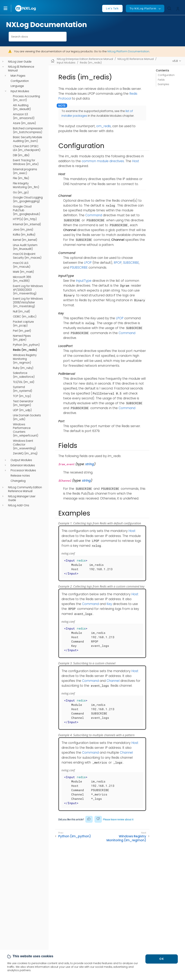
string (90, 464)
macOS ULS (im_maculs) (22, 265)
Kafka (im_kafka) (24, 235)
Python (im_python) (26, 345)
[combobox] (38, 37)
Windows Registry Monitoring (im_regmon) (25, 359)
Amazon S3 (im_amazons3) (24, 116)
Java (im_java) (23, 230)
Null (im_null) (21, 312)
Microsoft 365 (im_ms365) (22, 279)
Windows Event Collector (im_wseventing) (24, 445)
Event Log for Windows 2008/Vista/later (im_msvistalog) (28, 302)
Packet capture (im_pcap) (23, 324)
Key (109, 604)
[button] (9, 8)
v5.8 (175, 61)
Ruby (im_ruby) (23, 368)
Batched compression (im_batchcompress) (28, 130)
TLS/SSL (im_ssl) (24, 382)
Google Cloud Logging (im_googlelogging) (28, 199)
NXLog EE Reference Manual (21, 69)
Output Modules (21, 460)
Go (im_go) (21, 192)
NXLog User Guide (20, 62)
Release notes (20, 476)
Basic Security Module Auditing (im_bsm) (28, 139)
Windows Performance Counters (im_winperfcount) (26, 430)
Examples (163, 84)
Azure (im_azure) (24, 123)
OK (162, 959)
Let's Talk (112, 8)
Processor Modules (23, 470)
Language (17, 86)
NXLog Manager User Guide (22, 498)
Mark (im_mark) (23, 272)
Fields (161, 80)
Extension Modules (23, 465)
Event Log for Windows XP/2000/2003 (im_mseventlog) (28, 290)
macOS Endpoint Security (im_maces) (27, 256)
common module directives (103, 161)
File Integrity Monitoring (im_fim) (26, 185)
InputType (84, 281)
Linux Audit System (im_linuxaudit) (25, 247)
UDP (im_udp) (22, 410)
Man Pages (18, 76)
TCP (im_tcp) (22, 396)
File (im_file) (21, 178)
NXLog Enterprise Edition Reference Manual (85, 59)
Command (94, 215)
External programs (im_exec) (25, 171)
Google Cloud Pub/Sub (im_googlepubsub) (26, 210)
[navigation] (3, 62)
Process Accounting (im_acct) (26, 98)
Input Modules (20, 91)
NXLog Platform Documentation (128, 51)
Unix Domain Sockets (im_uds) (27, 417)
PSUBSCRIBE (79, 268)
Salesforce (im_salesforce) (24, 375)
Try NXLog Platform (143, 8)
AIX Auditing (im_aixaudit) (22, 107)
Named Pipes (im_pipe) (22, 338)
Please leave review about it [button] (118, 819)
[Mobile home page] (53, 61)
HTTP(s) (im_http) (25, 219)
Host (136, 161)
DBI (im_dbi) (21, 155)
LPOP (88, 263)
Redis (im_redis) (25, 350)
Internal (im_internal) (27, 224)
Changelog (18, 481)
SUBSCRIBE (131, 263)
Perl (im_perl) (22, 331)
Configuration (20, 81)
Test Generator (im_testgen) (23, 403)
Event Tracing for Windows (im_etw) (26, 162)
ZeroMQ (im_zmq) (25, 453)
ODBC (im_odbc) (25, 317)
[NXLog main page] (26, 8)
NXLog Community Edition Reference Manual (25, 489)
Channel (113, 681)
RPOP (118, 263)
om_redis (104, 126)
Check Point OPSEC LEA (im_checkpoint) (27, 148)
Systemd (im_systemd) (22, 389)
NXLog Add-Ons (19, 505)
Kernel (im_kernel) (25, 240)
